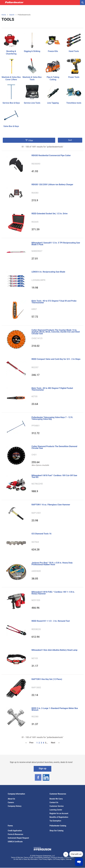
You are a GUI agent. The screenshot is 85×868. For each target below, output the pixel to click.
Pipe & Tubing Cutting (53, 78)
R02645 (35, 222)
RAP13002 (36, 688)
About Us (11, 799)
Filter (29, 140)
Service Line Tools (32, 103)
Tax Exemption (55, 821)
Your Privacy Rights (45, 859)
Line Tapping (53, 103)
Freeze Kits (53, 51)
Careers (11, 802)
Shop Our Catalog (56, 831)
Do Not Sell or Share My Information (26, 859)
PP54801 (36, 426)
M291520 (36, 600)
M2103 (35, 658)
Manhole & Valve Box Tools (32, 78)
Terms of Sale (29, 858)
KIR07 (34, 309)
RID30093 (36, 164)
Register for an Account (59, 813)
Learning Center (56, 810)
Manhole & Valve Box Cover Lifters (11, 78)
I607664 (35, 542)
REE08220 (36, 629)
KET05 (35, 397)
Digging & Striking (32, 51)
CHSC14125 (37, 338)
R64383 (35, 193)
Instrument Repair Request (18, 838)
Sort (70, 140)
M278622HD (37, 484)
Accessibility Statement (42, 858)
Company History (15, 806)
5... (46, 743)
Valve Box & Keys (11, 126)
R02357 (35, 367)
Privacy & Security (57, 858)
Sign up (43, 768)
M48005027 (37, 251)
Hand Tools (74, 51)
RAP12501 (36, 513)
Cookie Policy (69, 858)
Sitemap (69, 859)
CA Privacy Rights (59, 859)
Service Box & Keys (11, 103)
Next (53, 743)
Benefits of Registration (59, 817)
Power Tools (74, 77)
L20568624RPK (39, 280)
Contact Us (54, 802)
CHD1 (34, 455)
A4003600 (36, 571)
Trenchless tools (74, 103)
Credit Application (15, 831)
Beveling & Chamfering (11, 52)
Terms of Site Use (17, 858)
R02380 (35, 717)
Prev (31, 743)
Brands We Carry (56, 799)
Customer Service (57, 806)
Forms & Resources (15, 834)
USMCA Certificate (15, 842)
